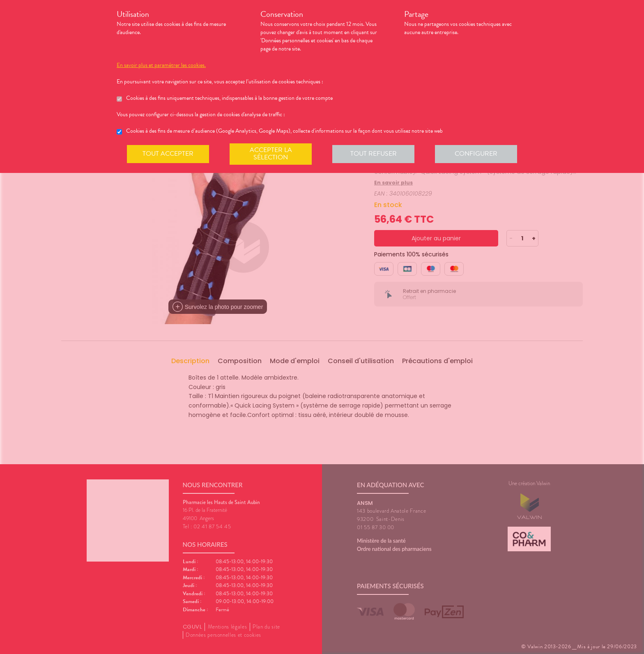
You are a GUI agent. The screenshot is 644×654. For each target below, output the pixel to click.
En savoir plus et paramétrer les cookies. (161, 65)
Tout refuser (374, 154)
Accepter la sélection (271, 154)
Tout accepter (168, 154)
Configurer (476, 154)
